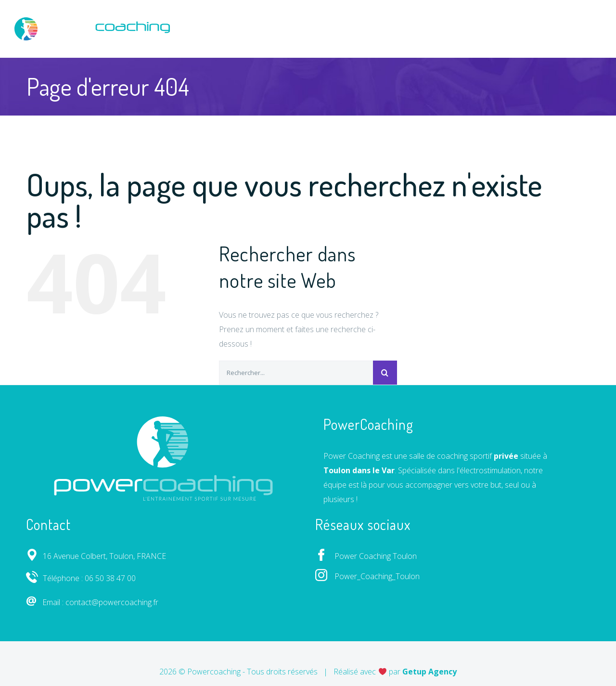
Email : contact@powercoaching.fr (92, 602)
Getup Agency (430, 672)
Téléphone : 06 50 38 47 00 (81, 578)
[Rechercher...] (296, 373)
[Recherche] (385, 373)
